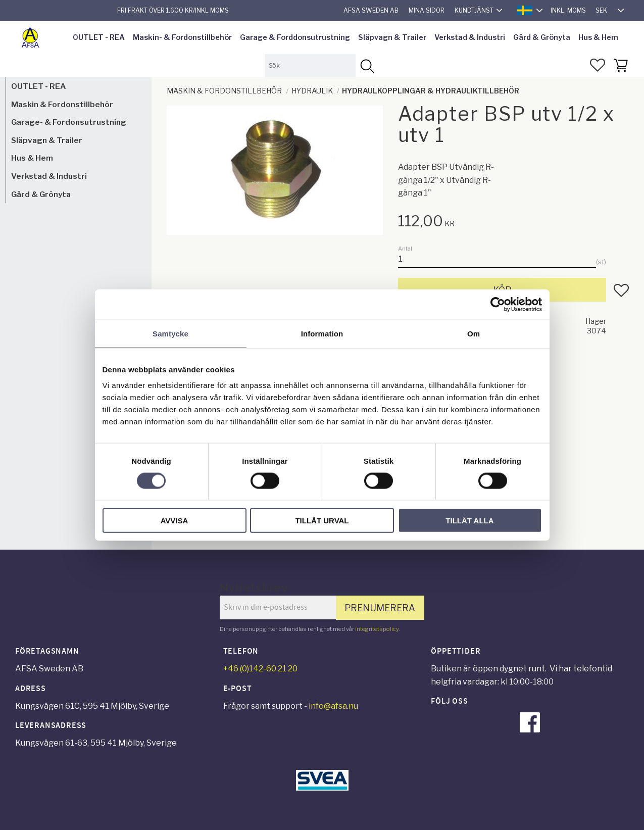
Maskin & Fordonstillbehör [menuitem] (62, 104)
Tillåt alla (469, 521)
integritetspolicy (377, 629)
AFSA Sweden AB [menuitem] (371, 10)
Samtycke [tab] (170, 333)
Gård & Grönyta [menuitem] (542, 37)
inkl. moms (568, 10)
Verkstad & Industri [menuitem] (470, 37)
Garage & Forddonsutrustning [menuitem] (295, 37)
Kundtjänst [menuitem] (474, 10)
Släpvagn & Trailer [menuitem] (392, 37)
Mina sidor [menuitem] (427, 10)
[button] (598, 65)
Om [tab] (474, 333)
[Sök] (367, 65)
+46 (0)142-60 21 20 (260, 669)
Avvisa (175, 521)
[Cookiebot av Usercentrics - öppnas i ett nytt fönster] (498, 304)
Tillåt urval (322, 521)
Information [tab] (322, 333)
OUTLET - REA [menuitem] (99, 37)
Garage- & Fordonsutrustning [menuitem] (69, 122)
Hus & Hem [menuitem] (598, 37)
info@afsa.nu (333, 706)
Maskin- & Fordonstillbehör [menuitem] (182, 37)
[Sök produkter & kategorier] (310, 65)
